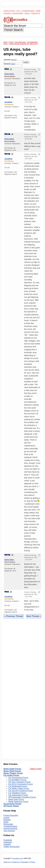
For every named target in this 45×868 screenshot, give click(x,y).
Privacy (33, 862)
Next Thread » (34, 616)
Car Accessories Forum (18, 778)
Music (27, 13)
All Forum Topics (11, 806)
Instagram (8, 842)
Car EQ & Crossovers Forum (21, 784)
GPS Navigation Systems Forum (22, 797)
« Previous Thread (14, 616)
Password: (13, 65)
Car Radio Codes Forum (19, 788)
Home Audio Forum (12, 769)
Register (7, 820)
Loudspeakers (28, 11)
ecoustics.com (18, 858)
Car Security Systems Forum (21, 791)
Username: (13, 61)
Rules (6, 822)
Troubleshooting (10, 826)
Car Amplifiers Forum (17, 780)
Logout (6, 818)
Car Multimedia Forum (18, 786)
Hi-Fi (18, 11)
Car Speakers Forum (17, 793)
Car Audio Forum (11, 775)
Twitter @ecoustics (12, 847)
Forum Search (14, 30)
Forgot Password (11, 815)
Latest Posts (9, 11)
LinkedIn (7, 844)
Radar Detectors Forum (18, 802)
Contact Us (16, 862)
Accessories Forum (12, 804)
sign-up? (14, 60)
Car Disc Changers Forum (19, 782)
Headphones (18, 13)
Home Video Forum (12, 771)
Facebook (8, 840)
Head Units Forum (16, 799)
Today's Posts (36, 769)
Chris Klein (9, 74)
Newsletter (25, 862)
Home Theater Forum (13, 773)
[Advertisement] (22, 691)
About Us (7, 862)
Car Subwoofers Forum (18, 795)
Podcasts (36, 13)
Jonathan (8, 102)
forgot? (13, 64)
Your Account (9, 831)
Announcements (10, 829)
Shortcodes (8, 824)
